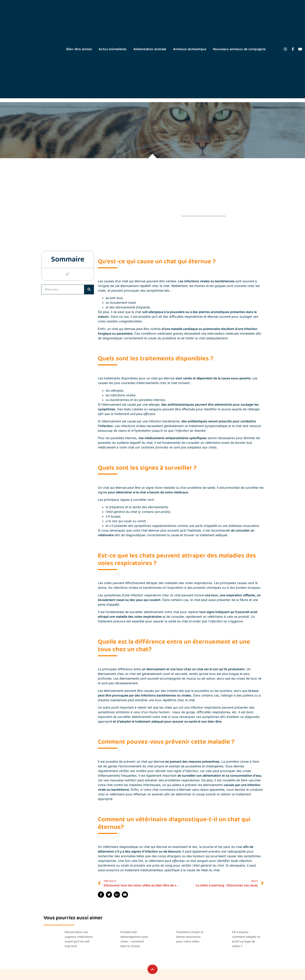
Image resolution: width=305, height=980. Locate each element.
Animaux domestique (190, 49)
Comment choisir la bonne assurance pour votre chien (190, 937)
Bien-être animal (79, 49)
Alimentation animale (150, 49)
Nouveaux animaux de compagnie (239, 49)
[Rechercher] (89, 290)
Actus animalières (113, 49)
